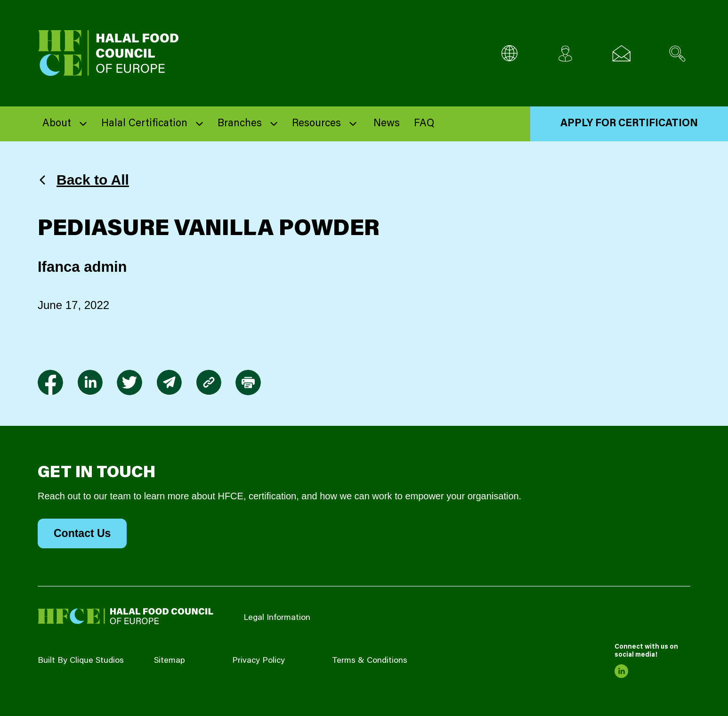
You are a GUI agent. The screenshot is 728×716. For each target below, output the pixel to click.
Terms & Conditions (370, 661)
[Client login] (565, 53)
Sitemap (170, 661)
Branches (240, 124)
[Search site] (677, 53)
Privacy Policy (259, 661)
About (57, 124)
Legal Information (277, 618)
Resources (316, 124)
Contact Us (82, 533)
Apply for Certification (629, 124)
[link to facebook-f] (50, 382)
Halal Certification (144, 124)
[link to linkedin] (90, 382)
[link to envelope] (169, 382)
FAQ (424, 124)
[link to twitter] (129, 382)
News (387, 124)
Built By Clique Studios (81, 661)
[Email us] (621, 53)
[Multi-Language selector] (509, 53)
